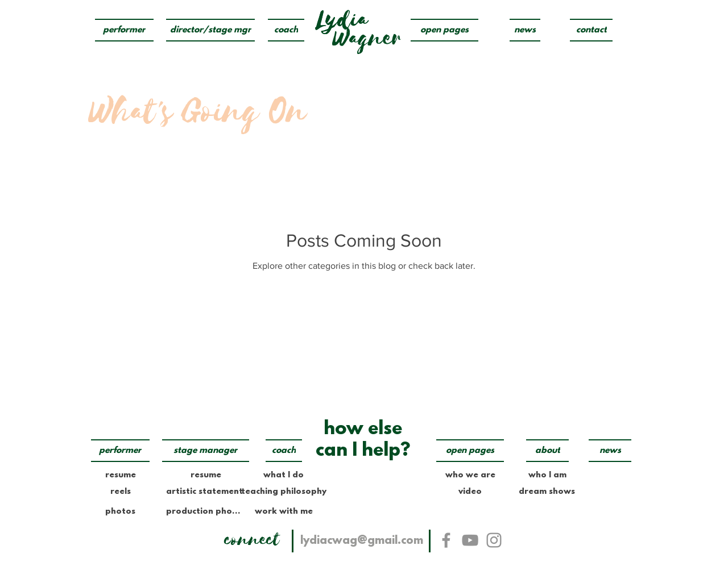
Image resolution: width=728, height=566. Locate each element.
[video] (470, 492)
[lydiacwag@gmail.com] (361, 541)
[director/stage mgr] (210, 30)
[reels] (120, 492)
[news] (525, 30)
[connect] (252, 540)
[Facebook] (446, 540)
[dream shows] (547, 492)
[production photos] (204, 511)
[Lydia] (342, 20)
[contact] (591, 30)
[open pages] (444, 30)
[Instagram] (494, 540)
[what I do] (284, 475)
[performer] (124, 30)
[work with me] (284, 511)
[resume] (120, 475)
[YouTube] (470, 540)
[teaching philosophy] (284, 492)
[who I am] (547, 475)
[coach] (286, 30)
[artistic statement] (204, 492)
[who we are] (470, 475)
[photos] (120, 511)
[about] (547, 451)
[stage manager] (206, 451)
